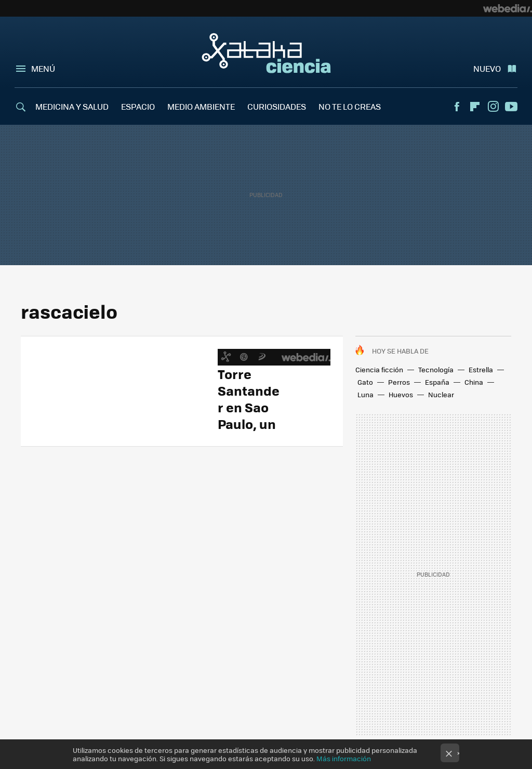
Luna (365, 394)
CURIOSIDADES (277, 106)
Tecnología (436, 369)
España (437, 382)
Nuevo (487, 68)
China (474, 382)
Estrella (481, 369)
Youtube (511, 107)
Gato (365, 382)
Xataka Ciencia (266, 53)
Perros (399, 382)
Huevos (401, 394)
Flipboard (475, 107)
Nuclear (441, 394)
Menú (43, 68)
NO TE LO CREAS (350, 106)
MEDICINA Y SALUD (72, 106)
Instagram (493, 107)
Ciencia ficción (379, 369)
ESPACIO (138, 106)
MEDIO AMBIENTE (201, 106)
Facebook (457, 107)
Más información (344, 758)
